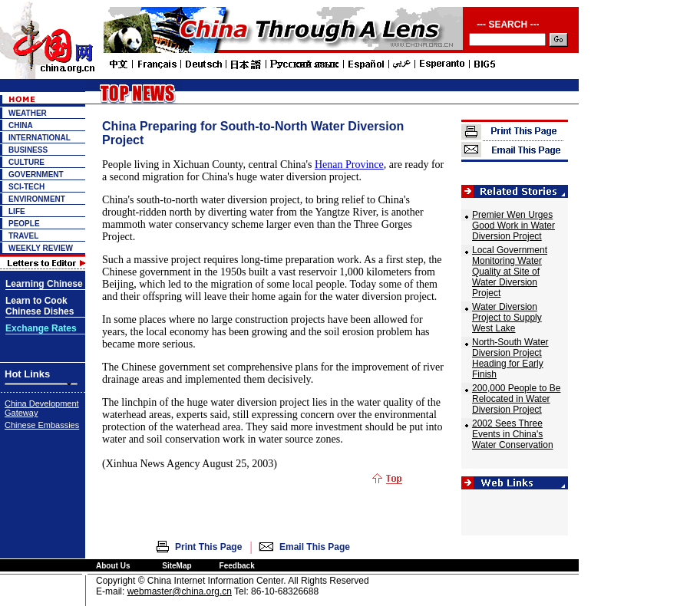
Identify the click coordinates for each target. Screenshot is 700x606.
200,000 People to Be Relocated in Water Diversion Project (516, 399)
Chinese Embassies (42, 425)
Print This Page (208, 547)
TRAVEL (23, 236)
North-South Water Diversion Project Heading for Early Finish (510, 358)
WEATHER (28, 113)
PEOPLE (24, 224)
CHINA (21, 125)
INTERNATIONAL (40, 138)
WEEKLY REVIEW (41, 248)
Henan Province (349, 165)
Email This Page (315, 547)
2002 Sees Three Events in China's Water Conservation (513, 434)
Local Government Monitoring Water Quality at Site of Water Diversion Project (510, 272)
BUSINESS (28, 150)
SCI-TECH (26, 187)
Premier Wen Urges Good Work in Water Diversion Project (513, 226)
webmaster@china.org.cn (180, 591)
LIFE (17, 211)
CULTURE (26, 162)
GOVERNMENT (36, 175)
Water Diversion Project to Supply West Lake (507, 318)
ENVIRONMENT (37, 199)
